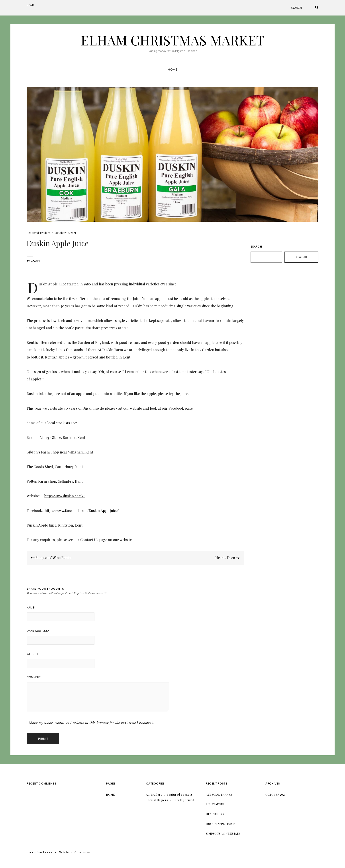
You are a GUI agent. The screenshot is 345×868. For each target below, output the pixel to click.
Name (31, 607)
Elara (30, 852)
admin (35, 261)
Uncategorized (183, 800)
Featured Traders (38, 233)
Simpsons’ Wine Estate (51, 558)
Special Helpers (157, 800)
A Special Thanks (219, 794)
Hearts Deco (227, 558)
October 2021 (275, 794)
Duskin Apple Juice (220, 824)
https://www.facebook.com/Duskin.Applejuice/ (82, 511)
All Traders (154, 794)
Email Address (38, 631)
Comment (34, 677)
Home (31, 5)
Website (33, 654)
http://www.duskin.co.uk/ (64, 496)
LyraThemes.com (80, 852)
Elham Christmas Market (173, 40)
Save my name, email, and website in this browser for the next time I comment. (92, 723)
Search (256, 247)
